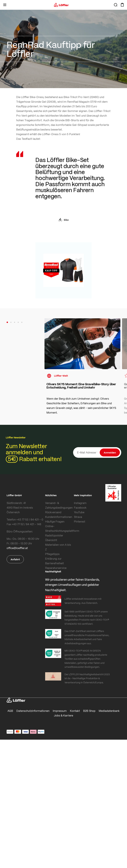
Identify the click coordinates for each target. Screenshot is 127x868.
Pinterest (80, 521)
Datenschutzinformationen (33, 711)
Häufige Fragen (55, 521)
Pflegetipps (52, 554)
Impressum (60, 711)
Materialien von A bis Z (58, 547)
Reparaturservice (56, 568)
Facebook (80, 508)
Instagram (80, 503)
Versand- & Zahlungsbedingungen (59, 505)
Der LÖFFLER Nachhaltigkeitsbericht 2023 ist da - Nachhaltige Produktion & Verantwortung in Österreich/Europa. (87, 678)
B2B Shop (89, 711)
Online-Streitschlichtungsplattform (59, 528)
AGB (10, 711)
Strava (78, 517)
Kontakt (75, 711)
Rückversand (53, 512)
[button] (7, 322)
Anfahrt (15, 559)
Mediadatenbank (109, 711)
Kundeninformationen (59, 517)
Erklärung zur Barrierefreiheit (54, 561)
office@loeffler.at (17, 548)
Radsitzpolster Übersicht (54, 538)
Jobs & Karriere (63, 715)
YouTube (79, 512)
